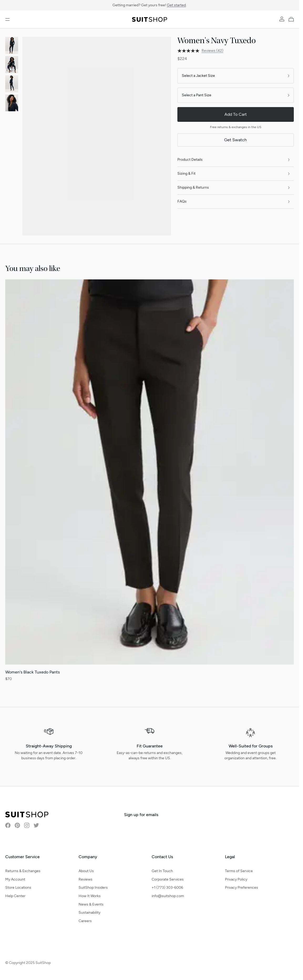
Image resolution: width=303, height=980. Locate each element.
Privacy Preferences (242, 888)
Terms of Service (239, 871)
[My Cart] (292, 19)
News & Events (91, 904)
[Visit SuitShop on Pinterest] (17, 825)
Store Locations (18, 888)
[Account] (282, 19)
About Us (86, 871)
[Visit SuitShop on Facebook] (8, 825)
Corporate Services (168, 879)
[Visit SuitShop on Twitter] (36, 825)
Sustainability (89, 913)
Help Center (15, 896)
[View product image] (12, 45)
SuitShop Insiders (93, 888)
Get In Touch (162, 871)
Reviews (86, 879)
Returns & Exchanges (23, 871)
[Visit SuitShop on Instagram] (27, 825)
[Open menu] (7, 19)
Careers (85, 921)
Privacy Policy (236, 879)
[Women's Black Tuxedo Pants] (150, 481)
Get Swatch (235, 140)
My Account (15, 879)
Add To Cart (236, 114)
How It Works (90, 896)
